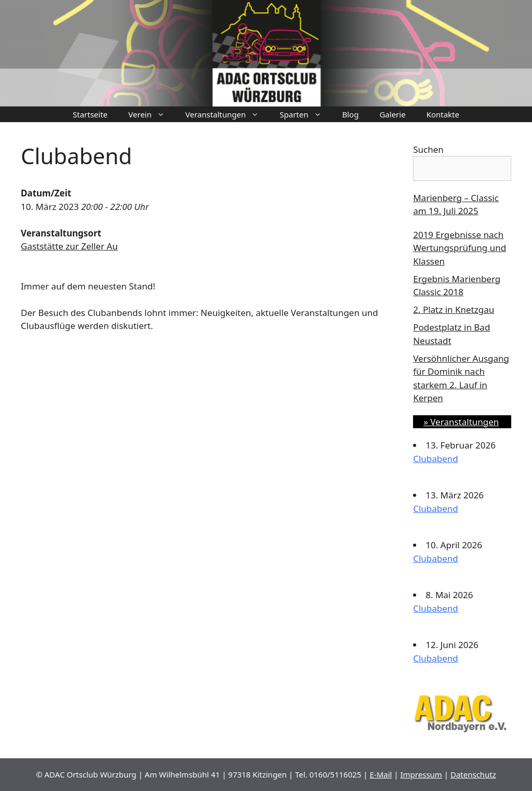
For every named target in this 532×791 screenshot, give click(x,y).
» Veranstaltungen (461, 422)
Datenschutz (473, 774)
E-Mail (381, 774)
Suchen (428, 149)
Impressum (421, 774)
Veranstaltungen (228, 114)
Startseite (90, 114)
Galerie (392, 114)
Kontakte (443, 114)
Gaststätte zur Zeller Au (69, 246)
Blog (351, 114)
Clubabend (436, 459)
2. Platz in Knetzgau (454, 309)
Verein (152, 114)
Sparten (305, 114)
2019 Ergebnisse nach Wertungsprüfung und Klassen (460, 248)
